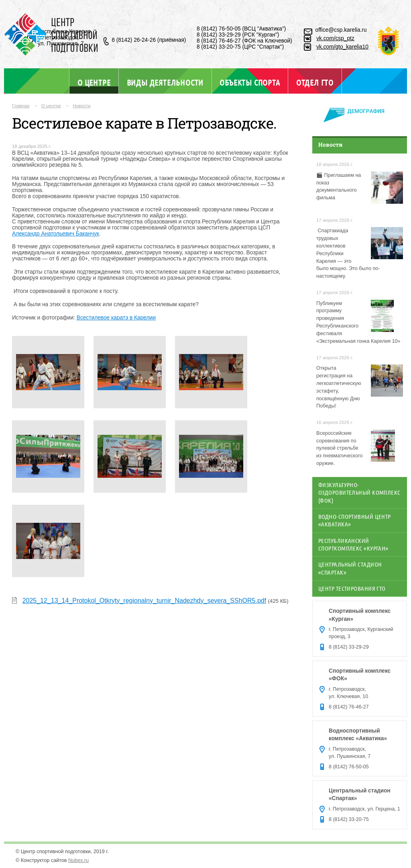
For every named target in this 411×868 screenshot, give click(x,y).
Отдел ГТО (315, 82)
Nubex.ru (78, 860)
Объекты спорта (250, 82)
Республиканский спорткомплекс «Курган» (353, 544)
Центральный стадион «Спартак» (350, 568)
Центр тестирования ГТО (352, 588)
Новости (81, 106)
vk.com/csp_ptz (335, 38)
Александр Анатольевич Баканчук (56, 234)
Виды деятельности (165, 82)
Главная (21, 106)
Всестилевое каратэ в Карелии (116, 318)
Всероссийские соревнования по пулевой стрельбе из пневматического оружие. (340, 448)
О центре (94, 82)
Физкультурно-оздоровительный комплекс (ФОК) (359, 492)
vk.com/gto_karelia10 (342, 47)
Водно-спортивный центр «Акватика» (355, 520)
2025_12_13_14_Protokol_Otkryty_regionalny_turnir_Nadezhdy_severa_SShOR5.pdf (144, 601)
